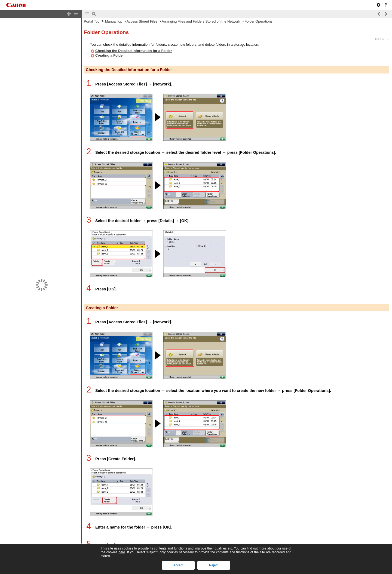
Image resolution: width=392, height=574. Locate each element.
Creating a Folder (110, 55)
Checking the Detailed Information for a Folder (134, 51)
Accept (178, 565)
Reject (214, 565)
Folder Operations (259, 21)
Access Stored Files (142, 21)
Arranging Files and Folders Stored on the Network (201, 21)
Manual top (114, 21)
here (122, 552)
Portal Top (92, 21)
